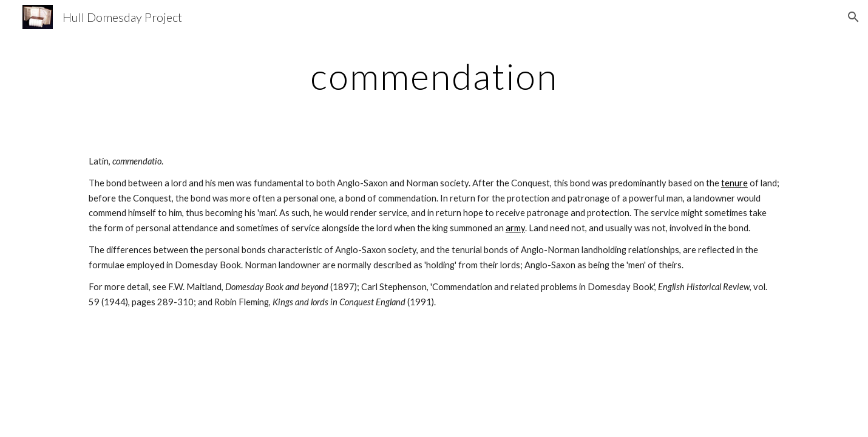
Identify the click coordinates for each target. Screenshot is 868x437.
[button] (853, 17)
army (515, 228)
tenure (734, 183)
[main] (434, 76)
